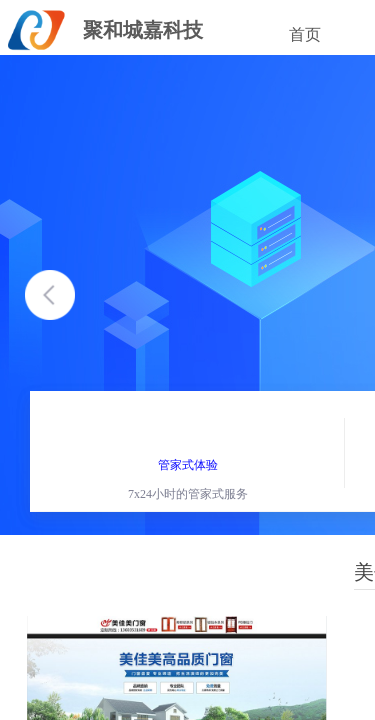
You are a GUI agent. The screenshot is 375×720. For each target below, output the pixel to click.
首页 (305, 34)
